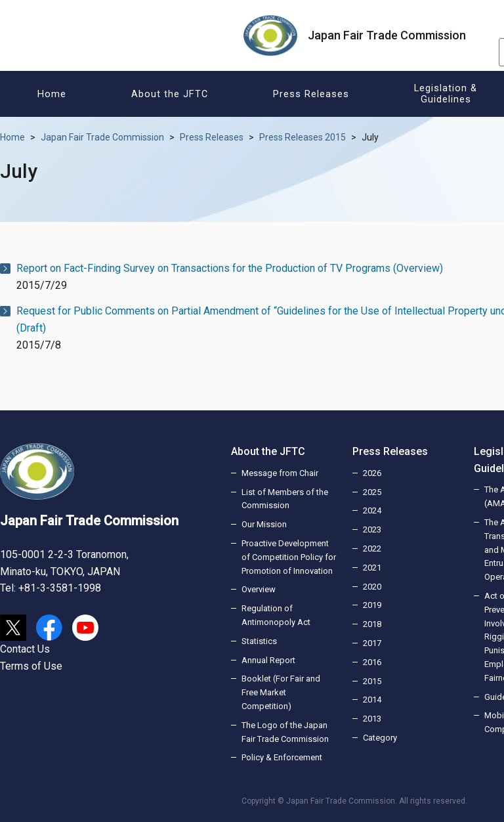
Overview (259, 589)
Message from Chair (280, 473)
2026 (372, 473)
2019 (372, 605)
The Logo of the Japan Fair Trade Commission (285, 732)
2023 (372, 530)
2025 (372, 492)
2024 (372, 510)
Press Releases (212, 137)
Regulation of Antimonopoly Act (276, 615)
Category (380, 738)
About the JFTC (268, 451)
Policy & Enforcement (282, 757)
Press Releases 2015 (303, 137)
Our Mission (264, 524)
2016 (372, 662)
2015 (372, 681)
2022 (372, 549)
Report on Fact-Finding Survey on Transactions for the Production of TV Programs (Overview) (230, 268)
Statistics (259, 641)
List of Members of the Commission (285, 499)
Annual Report (268, 660)
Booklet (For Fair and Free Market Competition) (281, 692)
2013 (372, 719)
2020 (372, 587)
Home (12, 137)
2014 (372, 700)
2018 (372, 624)
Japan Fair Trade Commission (102, 137)
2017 (372, 643)
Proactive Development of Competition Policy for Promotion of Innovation (289, 557)
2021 (372, 568)
